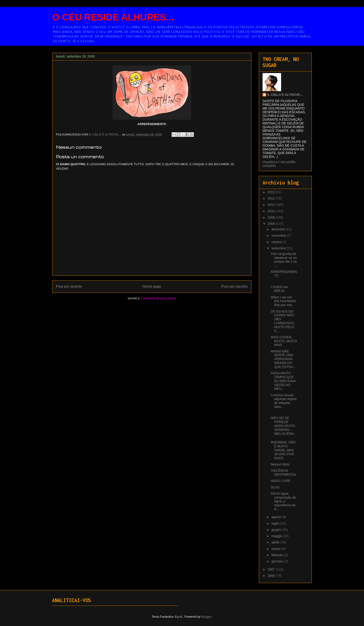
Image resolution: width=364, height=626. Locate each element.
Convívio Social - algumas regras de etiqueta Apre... (284, 401)
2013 (272, 192)
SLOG (275, 487)
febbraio (278, 555)
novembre (279, 236)
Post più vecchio (234, 286)
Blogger (206, 617)
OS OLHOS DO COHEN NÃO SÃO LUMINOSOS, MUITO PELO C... (283, 321)
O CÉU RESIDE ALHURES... (113, 17)
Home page (152, 286)
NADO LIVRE (281, 481)
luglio (276, 523)
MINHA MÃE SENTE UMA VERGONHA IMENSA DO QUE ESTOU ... (284, 359)
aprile (276, 542)
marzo (276, 549)
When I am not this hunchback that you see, (283, 301)
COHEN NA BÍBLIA (279, 289)
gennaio (278, 561)
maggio (277, 536)
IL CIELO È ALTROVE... (285, 95)
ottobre (277, 242)
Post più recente (69, 286)
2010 (272, 211)
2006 (272, 576)
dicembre (278, 229)
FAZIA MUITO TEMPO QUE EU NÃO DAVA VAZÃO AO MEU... (283, 381)
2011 (272, 205)
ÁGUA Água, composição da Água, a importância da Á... (283, 501)
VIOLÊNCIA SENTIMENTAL (284, 473)
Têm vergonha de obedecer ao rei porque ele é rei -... (284, 260)
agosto (277, 517)
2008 (272, 224)
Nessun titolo (280, 464)
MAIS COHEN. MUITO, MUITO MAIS (284, 341)
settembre (279, 248)
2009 (272, 217)
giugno (277, 530)
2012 (272, 198)
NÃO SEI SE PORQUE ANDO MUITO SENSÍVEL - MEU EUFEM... (284, 426)
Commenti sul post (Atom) (159, 298)
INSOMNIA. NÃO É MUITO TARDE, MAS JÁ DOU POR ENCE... (283, 450)
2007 (272, 569)
